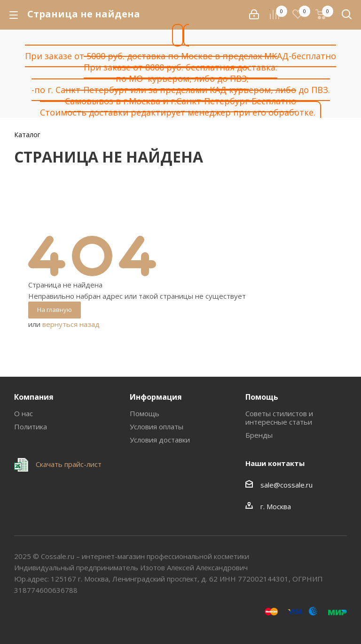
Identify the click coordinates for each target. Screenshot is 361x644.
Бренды (259, 435)
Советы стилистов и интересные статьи (279, 418)
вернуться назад (71, 324)
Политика (31, 427)
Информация (156, 397)
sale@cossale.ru (286, 485)
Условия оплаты (157, 427)
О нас (24, 413)
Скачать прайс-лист (68, 464)
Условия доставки (160, 440)
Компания (34, 397)
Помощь (145, 413)
